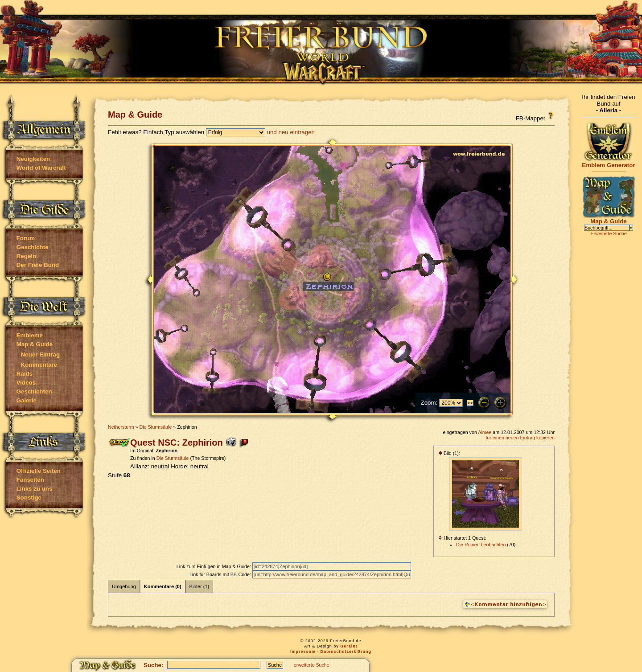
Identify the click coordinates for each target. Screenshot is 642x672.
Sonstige (29, 498)
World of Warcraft (41, 168)
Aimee (485, 432)
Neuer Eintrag (40, 354)
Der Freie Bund (38, 265)
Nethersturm (121, 427)
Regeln (26, 256)
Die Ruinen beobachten (481, 545)
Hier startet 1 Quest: (462, 538)
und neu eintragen (291, 132)
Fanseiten (30, 480)
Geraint (349, 646)
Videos (26, 383)
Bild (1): (449, 453)
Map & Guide (35, 344)
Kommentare (39, 365)
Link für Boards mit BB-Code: (221, 574)
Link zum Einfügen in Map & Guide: (214, 566)
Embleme (30, 335)
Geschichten (34, 391)
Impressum (303, 652)
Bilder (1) (200, 586)
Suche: (153, 665)
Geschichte (33, 247)
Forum (26, 238)
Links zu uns (35, 489)
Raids (25, 374)
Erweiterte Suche (608, 234)
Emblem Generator (609, 162)
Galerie (27, 400)
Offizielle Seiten (39, 471)
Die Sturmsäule (155, 427)
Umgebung (124, 586)
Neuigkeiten (33, 159)
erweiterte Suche (312, 665)
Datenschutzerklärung (346, 652)
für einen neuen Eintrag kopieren (520, 438)
